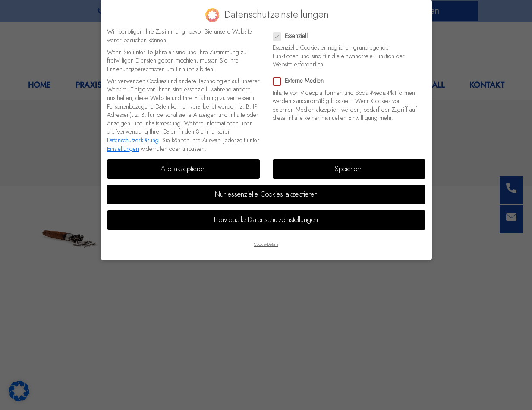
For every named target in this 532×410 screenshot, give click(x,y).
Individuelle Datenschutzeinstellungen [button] (266, 220)
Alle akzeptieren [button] (183, 169)
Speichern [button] (349, 169)
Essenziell (293, 36)
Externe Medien (301, 81)
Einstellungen (123, 149)
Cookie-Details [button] (266, 244)
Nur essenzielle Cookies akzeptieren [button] (266, 194)
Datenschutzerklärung (133, 141)
